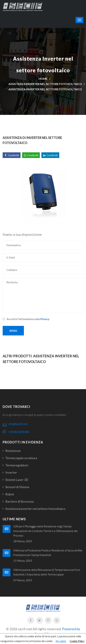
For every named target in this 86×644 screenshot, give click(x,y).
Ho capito (61, 641)
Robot (10, 494)
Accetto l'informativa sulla (26, 319)
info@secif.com (18, 424)
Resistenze (13, 451)
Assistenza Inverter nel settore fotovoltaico (45, 89)
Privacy (45, 319)
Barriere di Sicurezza (19, 501)
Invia (13, 331)
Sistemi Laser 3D (17, 480)
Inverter (11, 472)
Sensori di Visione (17, 487)
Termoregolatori (17, 465)
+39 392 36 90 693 (19, 432)
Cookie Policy (77, 641)
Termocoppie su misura (21, 458)
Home (43, 79)
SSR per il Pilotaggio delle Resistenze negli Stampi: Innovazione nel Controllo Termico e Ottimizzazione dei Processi (45, 531)
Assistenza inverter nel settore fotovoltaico (45, 84)
